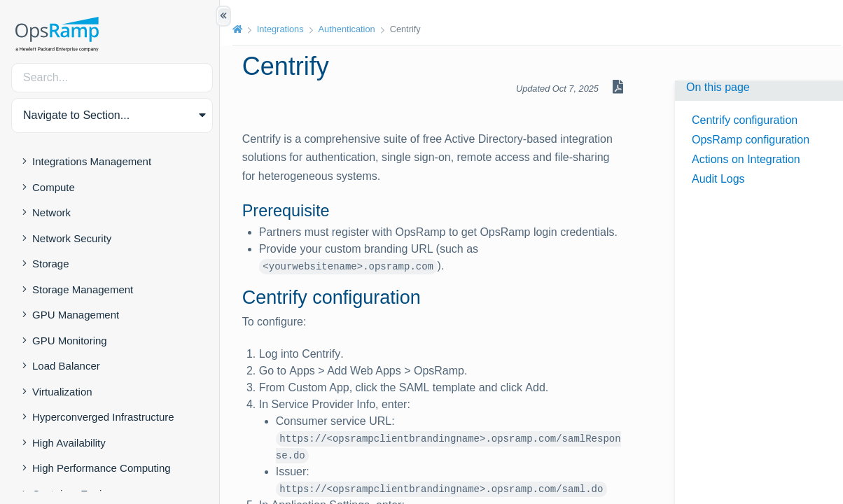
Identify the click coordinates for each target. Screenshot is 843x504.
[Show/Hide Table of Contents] (223, 16)
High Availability (69, 443)
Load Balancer (66, 366)
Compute (54, 187)
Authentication (350, 29)
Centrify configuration (745, 120)
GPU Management (76, 315)
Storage (51, 264)
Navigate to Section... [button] (76, 115)
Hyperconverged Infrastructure (103, 417)
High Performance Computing (102, 468)
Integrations (283, 29)
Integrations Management (92, 161)
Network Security (72, 238)
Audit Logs (718, 179)
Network (51, 212)
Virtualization (62, 392)
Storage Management (83, 289)
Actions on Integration (746, 159)
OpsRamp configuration (751, 140)
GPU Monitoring (70, 341)
